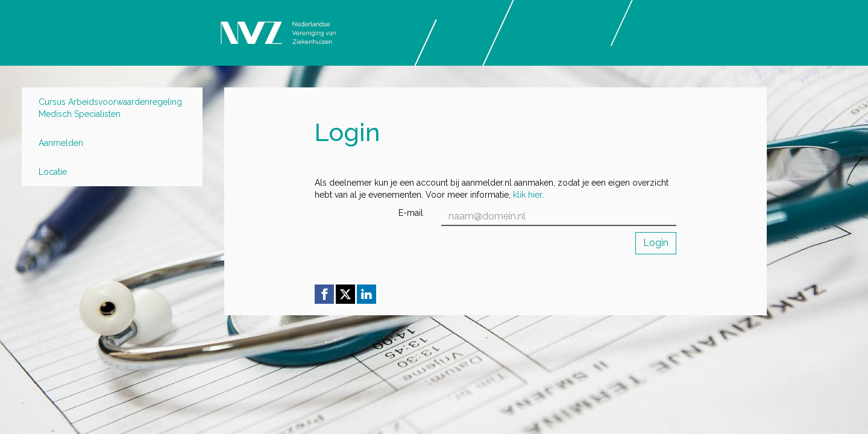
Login (656, 243)
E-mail (411, 213)
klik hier (527, 195)
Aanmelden (61, 143)
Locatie (53, 172)
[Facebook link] (324, 294)
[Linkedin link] (366, 294)
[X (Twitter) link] (345, 294)
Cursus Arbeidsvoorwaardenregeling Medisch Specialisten (110, 108)
